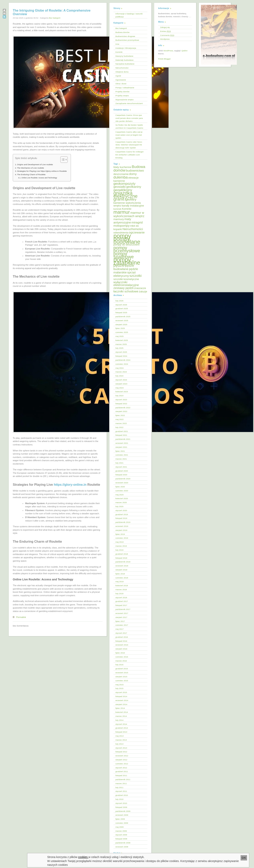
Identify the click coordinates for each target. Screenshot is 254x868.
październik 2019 (123, 522)
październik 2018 (123, 562)
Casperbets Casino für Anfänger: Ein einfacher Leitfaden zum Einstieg (130, 155)
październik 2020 (123, 479)
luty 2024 (119, 376)
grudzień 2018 (122, 554)
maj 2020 (120, 495)
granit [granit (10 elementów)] (119, 199)
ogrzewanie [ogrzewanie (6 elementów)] (137, 232)
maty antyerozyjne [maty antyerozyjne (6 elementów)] (122, 221)
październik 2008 (123, 843)
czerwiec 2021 (122, 455)
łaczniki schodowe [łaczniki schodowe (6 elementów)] (126, 291)
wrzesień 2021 (122, 443)
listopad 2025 (121, 312)
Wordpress (165, 39)
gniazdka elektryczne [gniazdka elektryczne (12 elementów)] (126, 195)
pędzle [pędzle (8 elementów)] (119, 265)
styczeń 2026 (121, 305)
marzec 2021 (121, 459)
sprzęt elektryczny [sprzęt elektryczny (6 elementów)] (125, 274)
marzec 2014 (121, 716)
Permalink (21, 617)
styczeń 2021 (121, 467)
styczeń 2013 (121, 748)
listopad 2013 (121, 732)
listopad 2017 (121, 605)
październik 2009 (123, 811)
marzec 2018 (121, 589)
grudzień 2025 (122, 308)
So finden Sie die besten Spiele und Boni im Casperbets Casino (129, 126)
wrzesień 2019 (122, 526)
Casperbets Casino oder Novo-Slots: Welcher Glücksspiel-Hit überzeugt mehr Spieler (129, 145)
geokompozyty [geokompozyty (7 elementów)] (124, 184)
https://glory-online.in (70, 485)
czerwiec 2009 (122, 823)
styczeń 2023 (121, 400)
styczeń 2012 (121, 768)
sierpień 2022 (121, 411)
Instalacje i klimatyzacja (126, 48)
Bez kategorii (55, 18)
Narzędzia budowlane (125, 64)
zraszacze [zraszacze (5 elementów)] (140, 288)
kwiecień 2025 (122, 340)
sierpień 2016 (121, 649)
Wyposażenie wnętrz (125, 100)
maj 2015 (120, 685)
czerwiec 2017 (122, 625)
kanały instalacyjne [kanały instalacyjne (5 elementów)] (133, 206)
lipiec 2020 (120, 487)
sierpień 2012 (121, 760)
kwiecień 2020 (122, 498)
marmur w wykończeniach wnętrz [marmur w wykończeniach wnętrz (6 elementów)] (129, 214)
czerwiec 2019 (122, 538)
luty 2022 (119, 427)
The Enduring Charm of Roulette (31, 174)
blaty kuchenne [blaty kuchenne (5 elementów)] (122, 167)
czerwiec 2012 (122, 764)
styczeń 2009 (121, 835)
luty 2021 (119, 463)
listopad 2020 (121, 475)
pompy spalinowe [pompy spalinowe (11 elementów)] (124, 255)
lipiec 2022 (120, 415)
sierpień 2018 (121, 570)
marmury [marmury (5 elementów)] (119, 219)
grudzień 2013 (122, 728)
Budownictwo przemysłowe (127, 40)
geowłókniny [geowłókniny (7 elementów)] (123, 190)
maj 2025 (120, 336)
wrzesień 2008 (122, 847)
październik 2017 (123, 609)
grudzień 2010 (122, 795)
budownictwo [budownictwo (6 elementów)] (135, 170)
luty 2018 (119, 593)
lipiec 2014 (120, 708)
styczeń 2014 (121, 724)
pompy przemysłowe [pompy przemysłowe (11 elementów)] (127, 249)
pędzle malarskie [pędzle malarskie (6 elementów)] (126, 271)
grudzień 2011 (122, 771)
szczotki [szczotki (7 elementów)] (135, 276)
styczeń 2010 (121, 803)
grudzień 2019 (122, 514)
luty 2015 (119, 688)
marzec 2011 (121, 783)
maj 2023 (120, 388)
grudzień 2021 (122, 431)
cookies (83, 857)
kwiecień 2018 (122, 585)
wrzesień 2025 (122, 320)
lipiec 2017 (120, 621)
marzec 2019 (121, 546)
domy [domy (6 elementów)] (133, 174)
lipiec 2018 (120, 574)
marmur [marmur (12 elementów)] (122, 212)
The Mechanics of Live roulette (30, 168)
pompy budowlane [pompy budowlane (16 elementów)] (127, 240)
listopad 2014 (121, 696)
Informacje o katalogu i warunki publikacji (129, 15)
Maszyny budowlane (124, 56)
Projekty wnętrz (122, 96)
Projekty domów (122, 92)
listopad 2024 (121, 356)
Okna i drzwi (121, 84)
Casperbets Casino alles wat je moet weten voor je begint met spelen (129, 135)
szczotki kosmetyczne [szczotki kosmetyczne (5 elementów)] (126, 279)
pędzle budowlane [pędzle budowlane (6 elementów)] (124, 267)
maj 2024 (120, 368)
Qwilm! (185, 51)
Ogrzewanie (121, 80)
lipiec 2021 (120, 451)
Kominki (119, 52)
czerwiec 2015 (122, 681)
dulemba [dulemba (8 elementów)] (121, 177)
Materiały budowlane (125, 60)
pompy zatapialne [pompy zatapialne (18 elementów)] (127, 261)
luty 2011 (119, 787)
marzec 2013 (121, 740)
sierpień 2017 (121, 617)
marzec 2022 (121, 423)
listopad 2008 (121, 839)
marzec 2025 (121, 344)
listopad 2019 (121, 518)
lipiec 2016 (120, 653)
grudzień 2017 (122, 601)
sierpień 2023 (121, 384)
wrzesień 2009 (122, 815)
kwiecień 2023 (122, 392)
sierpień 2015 (121, 677)
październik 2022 (123, 408)
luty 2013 (119, 744)
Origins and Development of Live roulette (35, 164)
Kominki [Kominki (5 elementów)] (127, 209)
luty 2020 (119, 506)
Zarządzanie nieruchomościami (129, 103)
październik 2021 (123, 439)
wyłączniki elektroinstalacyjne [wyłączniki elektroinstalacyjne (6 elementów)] (126, 284)
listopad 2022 (121, 404)
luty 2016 (119, 665)
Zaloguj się (165, 27)
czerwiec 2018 (122, 578)
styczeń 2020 (121, 510)
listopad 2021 (121, 435)
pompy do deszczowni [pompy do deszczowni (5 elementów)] (126, 245)
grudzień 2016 (122, 637)
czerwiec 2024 (122, 364)
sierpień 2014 (121, 704)
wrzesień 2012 (122, 756)
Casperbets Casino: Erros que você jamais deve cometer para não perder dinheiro (129, 118)
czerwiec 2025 (122, 332)
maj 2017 (120, 629)
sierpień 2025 (121, 324)
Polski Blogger (164, 59)
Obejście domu (122, 72)
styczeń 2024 (121, 380)
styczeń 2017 (121, 633)
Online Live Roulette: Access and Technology (39, 178)
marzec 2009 (121, 831)
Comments (167, 35)
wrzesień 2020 (122, 483)
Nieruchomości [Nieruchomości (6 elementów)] (133, 229)
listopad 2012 (121, 752)
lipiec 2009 (120, 819)
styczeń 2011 (121, 791)
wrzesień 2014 (122, 700)
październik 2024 (123, 360)
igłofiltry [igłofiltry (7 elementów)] (131, 199)
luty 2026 (119, 301)
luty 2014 (119, 720)
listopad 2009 (121, 807)
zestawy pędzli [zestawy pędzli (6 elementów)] (124, 288)
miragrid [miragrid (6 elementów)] (137, 222)
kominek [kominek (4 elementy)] (117, 209)
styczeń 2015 (121, 692)
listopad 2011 (121, 775)
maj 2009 (120, 827)
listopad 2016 (121, 641)
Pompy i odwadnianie (125, 88)
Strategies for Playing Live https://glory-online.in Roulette (42, 171)
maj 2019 (120, 542)
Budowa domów (122, 32)
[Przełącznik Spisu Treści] (62, 160)
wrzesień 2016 (122, 645)
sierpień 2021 (121, 447)
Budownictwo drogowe (125, 36)
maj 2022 (120, 419)
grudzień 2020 (122, 471)
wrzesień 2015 (122, 673)
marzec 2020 (121, 502)
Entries (166, 31)
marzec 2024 (121, 372)
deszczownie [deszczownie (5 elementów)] (121, 174)
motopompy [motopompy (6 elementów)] (122, 226)
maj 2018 (120, 581)
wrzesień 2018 (122, 566)
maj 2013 (120, 736)
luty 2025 (119, 348)
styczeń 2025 (121, 352)
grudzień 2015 (122, 669)
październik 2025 (123, 316)
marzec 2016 (121, 661)
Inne (117, 44)
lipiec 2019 (120, 534)
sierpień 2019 (121, 530)
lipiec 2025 (120, 328)
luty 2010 (119, 799)
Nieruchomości (122, 68)
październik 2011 (123, 779)
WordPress (168, 51)
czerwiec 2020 (122, 491)
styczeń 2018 (121, 597)
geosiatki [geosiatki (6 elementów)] (120, 187)
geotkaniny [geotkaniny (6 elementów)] (134, 187)
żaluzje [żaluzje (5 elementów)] (143, 291)
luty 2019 (119, 550)
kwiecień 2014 (122, 712)
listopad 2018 (121, 558)
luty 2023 (119, 396)
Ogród (118, 76)
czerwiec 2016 (122, 657)
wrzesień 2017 (122, 613)
